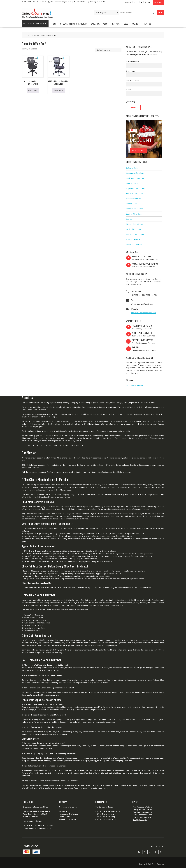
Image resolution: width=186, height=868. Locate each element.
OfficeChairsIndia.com (142, 587)
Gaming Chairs (132, 203)
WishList (128, 2)
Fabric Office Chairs (134, 198)
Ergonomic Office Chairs (135, 187)
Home (54, 23)
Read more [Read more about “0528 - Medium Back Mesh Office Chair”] (59, 89)
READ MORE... (139, 150)
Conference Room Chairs (136, 177)
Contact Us (146, 23)
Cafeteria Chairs (132, 167)
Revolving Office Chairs (135, 233)
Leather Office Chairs (134, 213)
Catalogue (95, 23)
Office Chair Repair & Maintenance (74, 23)
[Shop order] (108, 49)
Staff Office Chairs (133, 238)
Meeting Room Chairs (134, 223)
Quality (135, 23)
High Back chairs (58, 553)
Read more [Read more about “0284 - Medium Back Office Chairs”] (33, 89)
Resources (116, 23)
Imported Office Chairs (135, 208)
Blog (126, 23)
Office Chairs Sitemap (134, 384)
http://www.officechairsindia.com (143, 312)
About (106, 23)
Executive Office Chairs (135, 193)
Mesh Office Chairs (133, 228)
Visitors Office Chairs (134, 244)
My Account (159, 2)
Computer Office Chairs (135, 172)
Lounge (129, 218)
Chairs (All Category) (34, 23)
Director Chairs (132, 182)
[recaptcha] (130, 101)
